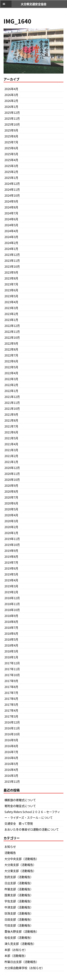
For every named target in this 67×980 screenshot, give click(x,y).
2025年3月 (11, 166)
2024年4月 (11, 231)
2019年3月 (11, 586)
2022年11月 (12, 332)
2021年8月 (11, 420)
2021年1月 (11, 462)
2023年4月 (11, 302)
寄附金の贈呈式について (20, 806)
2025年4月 (11, 160)
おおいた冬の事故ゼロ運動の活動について (32, 829)
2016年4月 (11, 770)
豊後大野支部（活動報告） (22, 931)
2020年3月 (11, 521)
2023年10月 (12, 266)
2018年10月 (12, 610)
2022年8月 (11, 349)
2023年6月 (11, 290)
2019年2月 (11, 592)
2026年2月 (11, 101)
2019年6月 (11, 568)
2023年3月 (11, 308)
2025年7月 (11, 142)
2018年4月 (11, 645)
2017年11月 (12, 669)
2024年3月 (11, 237)
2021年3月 (11, 450)
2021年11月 (12, 403)
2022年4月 (11, 373)
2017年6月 (11, 699)
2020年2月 (11, 527)
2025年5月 (11, 154)
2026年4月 (11, 89)
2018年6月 (11, 633)
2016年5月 (11, 764)
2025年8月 (11, 136)
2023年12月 (12, 255)
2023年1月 (11, 320)
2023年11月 (12, 260)
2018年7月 (11, 628)
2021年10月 (12, 408)
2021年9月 (11, 414)
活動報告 (10, 853)
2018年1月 (11, 657)
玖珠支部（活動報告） (19, 913)
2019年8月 (11, 556)
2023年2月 (11, 314)
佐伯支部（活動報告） (19, 937)
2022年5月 (11, 367)
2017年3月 (11, 716)
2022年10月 (12, 337)
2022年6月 (11, 361)
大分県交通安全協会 (34, 4)
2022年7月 (11, 355)
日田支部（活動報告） (19, 919)
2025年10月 (12, 124)
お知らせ (10, 847)
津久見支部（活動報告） (20, 944)
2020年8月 (11, 491)
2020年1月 (11, 533)
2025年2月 (11, 172)
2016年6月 (11, 758)
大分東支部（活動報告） (20, 871)
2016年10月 (12, 734)
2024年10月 (12, 195)
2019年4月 (11, 580)
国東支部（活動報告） (19, 895)
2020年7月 (11, 497)
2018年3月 (11, 651)
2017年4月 (11, 710)
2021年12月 (12, 397)
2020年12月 (12, 468)
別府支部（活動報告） (19, 877)
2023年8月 (11, 278)
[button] (6, 4)
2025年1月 (11, 178)
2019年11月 (12, 539)
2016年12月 (12, 722)
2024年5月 (11, 225)
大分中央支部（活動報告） (22, 859)
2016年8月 (11, 746)
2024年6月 (11, 219)
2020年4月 (11, 515)
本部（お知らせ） (16, 950)
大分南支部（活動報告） (20, 865)
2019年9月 (11, 551)
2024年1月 (11, 249)
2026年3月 (11, 95)
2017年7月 (11, 693)
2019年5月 (11, 574)
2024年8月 (11, 207)
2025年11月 (12, 118)
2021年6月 (11, 432)
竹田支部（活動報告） (19, 925)
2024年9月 (11, 201)
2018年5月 (11, 639)
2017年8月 (11, 687)
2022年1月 (11, 391)
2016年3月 (11, 775)
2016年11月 (12, 728)
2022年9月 (11, 343)
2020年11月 (12, 474)
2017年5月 (11, 704)
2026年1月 (11, 107)
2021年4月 (11, 444)
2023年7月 (11, 284)
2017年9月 (11, 681)
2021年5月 (11, 438)
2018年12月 (12, 598)
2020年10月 (12, 480)
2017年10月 (12, 675)
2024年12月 (12, 184)
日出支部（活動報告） (19, 883)
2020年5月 (11, 509)
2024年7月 (11, 213)
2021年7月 (11, 426)
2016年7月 (11, 752)
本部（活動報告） (16, 956)
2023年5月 (11, 296)
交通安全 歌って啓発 (19, 823)
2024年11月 (12, 189)
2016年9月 (11, 740)
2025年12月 (12, 112)
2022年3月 (11, 379)
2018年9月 (11, 616)
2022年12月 (12, 326)
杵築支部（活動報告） (19, 889)
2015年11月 (12, 781)
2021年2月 (11, 456)
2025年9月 (11, 130)
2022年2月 (11, 385)
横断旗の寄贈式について (20, 800)
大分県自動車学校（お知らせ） (24, 968)
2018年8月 (11, 622)
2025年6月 (11, 148)
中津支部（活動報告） (19, 907)
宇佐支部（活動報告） (19, 901)
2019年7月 (11, 562)
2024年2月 (11, 243)
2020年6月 (11, 503)
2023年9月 (11, 272)
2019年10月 (12, 545)
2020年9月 (11, 485)
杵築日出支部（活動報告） (22, 962)
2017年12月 (12, 663)
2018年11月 (12, 604)
